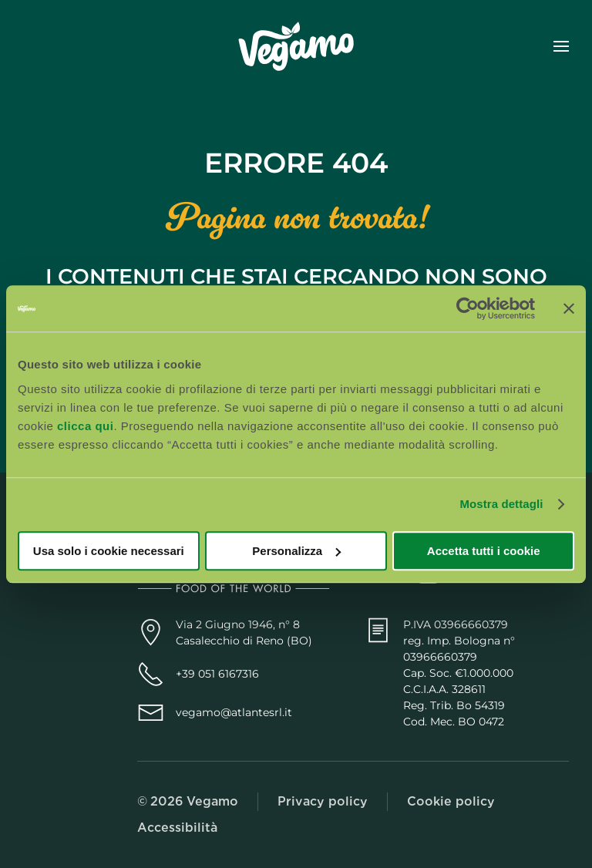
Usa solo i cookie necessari (109, 551)
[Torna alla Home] (296, 46)
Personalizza (296, 551)
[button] (561, 46)
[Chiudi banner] (569, 308)
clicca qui (85, 426)
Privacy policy (323, 801)
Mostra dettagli (501, 504)
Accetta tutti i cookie (484, 551)
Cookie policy (451, 801)
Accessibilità (177, 828)
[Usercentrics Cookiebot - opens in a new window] (468, 308)
